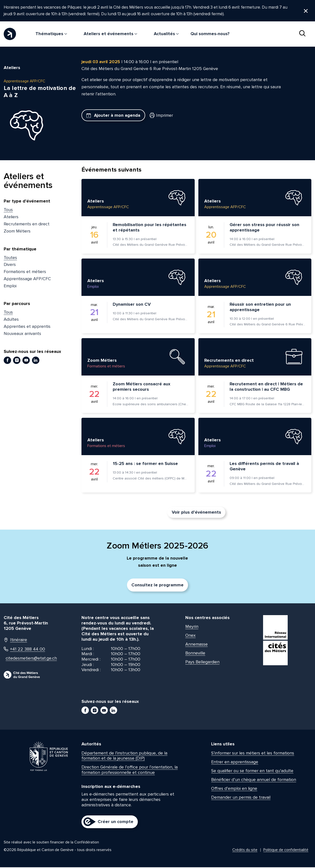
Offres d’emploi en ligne (234, 789)
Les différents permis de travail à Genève (264, 467)
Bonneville (195, 654)
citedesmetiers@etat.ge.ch (29, 659)
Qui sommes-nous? (210, 34)
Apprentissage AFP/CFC (27, 279)
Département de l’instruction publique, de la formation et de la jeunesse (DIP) (124, 756)
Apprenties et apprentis (27, 327)
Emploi (10, 287)
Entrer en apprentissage (235, 763)
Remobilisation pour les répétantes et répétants (150, 228)
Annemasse (197, 645)
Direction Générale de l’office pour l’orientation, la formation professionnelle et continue (130, 770)
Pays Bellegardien (202, 663)
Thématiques (51, 34)
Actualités (166, 34)
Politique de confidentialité (286, 851)
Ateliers (11, 217)
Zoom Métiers (17, 232)
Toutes (10, 258)
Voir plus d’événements (196, 513)
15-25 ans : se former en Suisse (145, 464)
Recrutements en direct (27, 225)
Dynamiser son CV (132, 305)
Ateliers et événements (110, 34)
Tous (8, 210)
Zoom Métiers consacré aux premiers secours (142, 387)
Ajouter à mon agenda (113, 116)
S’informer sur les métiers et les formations (253, 754)
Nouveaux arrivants (22, 334)
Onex (190, 636)
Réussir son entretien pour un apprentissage (260, 308)
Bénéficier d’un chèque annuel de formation (254, 780)
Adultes (11, 320)
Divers (10, 265)
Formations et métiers (25, 272)
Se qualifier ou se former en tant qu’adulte (252, 771)
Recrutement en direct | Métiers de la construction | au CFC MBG (266, 387)
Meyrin (192, 627)
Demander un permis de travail (241, 798)
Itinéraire (15, 641)
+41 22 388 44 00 (24, 650)
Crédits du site (245, 851)
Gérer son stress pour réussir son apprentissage (264, 228)
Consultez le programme (157, 586)
